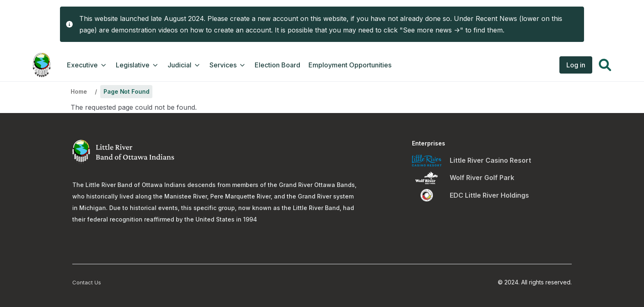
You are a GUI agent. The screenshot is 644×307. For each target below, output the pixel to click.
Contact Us (87, 282)
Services (228, 65)
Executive (87, 65)
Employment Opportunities (350, 65)
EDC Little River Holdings (489, 195)
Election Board (277, 65)
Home (79, 91)
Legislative (138, 65)
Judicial (184, 65)
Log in (576, 65)
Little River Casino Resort (490, 160)
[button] (605, 66)
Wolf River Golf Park (482, 178)
